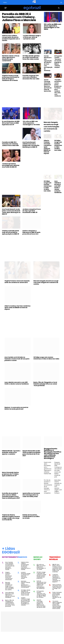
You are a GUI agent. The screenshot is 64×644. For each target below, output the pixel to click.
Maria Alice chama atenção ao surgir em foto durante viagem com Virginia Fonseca (58, 496)
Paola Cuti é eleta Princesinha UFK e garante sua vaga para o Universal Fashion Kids (48, 477)
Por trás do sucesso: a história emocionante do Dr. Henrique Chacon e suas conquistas (48, 496)
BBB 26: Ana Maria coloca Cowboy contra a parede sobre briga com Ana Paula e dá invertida (57, 577)
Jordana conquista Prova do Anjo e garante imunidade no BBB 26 (32, 220)
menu (5, 2)
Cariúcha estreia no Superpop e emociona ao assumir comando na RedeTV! (56, 587)
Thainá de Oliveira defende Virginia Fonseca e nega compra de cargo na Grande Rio (11, 526)
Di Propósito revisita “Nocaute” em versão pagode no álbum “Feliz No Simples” (58, 62)
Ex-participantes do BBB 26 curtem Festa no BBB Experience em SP (11, 132)
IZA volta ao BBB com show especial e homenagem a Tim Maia (53, 27)
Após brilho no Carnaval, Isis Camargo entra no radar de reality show (31, 504)
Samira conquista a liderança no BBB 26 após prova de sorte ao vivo (31, 241)
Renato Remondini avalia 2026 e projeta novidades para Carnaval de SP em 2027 (31, 462)
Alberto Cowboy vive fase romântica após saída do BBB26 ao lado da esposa (47, 156)
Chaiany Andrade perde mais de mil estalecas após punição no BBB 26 (11, 241)
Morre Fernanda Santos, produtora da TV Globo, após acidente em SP (11, 483)
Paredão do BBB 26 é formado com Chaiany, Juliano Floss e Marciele (21, 22)
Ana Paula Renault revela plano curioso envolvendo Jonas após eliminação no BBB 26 (11, 221)
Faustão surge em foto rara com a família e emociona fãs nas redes (31, 86)
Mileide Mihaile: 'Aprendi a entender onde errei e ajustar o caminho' (11, 461)
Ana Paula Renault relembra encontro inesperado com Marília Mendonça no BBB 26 (31, 154)
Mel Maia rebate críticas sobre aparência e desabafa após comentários (11, 67)
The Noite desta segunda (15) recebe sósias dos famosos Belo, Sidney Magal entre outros (57, 614)
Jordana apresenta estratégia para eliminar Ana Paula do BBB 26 (11, 174)
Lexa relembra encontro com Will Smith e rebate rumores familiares (58, 196)
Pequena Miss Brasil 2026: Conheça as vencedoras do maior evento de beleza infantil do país (58, 479)
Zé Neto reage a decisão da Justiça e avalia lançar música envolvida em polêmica (41, 584)
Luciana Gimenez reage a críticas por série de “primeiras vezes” (32, 46)
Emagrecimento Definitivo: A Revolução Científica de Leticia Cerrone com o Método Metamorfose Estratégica (53, 463)
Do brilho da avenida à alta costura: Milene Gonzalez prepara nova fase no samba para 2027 (11, 505)
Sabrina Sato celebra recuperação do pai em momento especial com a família (11, 47)
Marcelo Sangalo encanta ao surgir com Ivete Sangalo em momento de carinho (51, 136)
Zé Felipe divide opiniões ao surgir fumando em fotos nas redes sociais (31, 66)
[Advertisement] (22, 104)
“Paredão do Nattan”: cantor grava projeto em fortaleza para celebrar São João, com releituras (58, 88)
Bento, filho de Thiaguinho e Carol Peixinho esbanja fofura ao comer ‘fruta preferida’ (45, 393)
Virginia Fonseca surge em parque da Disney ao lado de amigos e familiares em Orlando (11, 87)
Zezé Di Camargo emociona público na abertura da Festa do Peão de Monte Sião (48, 85)
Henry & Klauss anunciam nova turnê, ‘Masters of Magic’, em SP (57, 596)
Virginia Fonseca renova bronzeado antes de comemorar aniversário (17, 291)
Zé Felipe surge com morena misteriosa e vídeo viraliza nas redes (58, 154)
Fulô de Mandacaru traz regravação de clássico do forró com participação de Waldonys (48, 63)
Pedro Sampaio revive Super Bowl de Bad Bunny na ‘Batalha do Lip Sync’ (57, 604)
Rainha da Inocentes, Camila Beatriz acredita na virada (31, 526)
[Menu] (6, 8)
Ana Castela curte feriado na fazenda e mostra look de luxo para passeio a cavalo (17, 368)
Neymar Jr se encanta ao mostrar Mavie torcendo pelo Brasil (16, 417)
